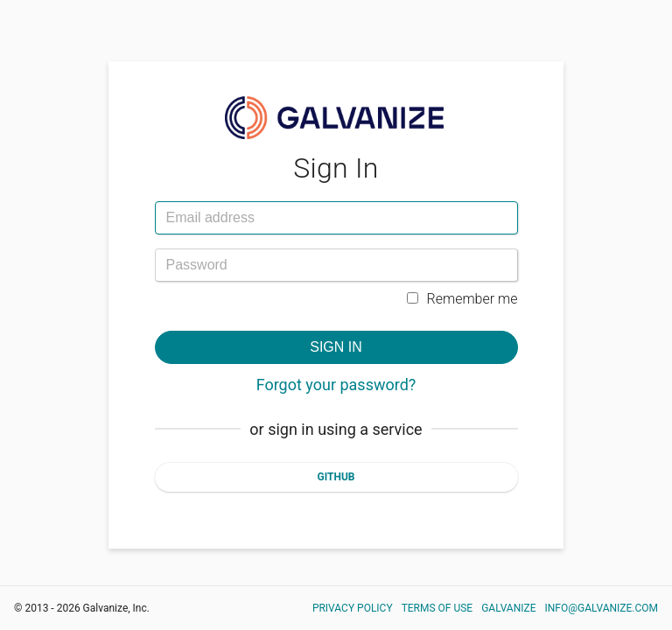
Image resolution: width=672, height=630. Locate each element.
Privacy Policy (353, 608)
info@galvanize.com (602, 608)
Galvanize (508, 608)
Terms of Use (437, 608)
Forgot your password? (336, 385)
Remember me (462, 299)
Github (336, 477)
